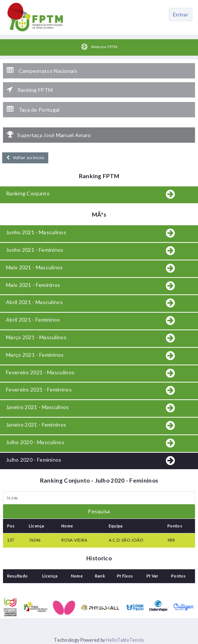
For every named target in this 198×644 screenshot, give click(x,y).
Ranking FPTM (30, 90)
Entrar (181, 14)
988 (171, 540)
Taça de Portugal (33, 109)
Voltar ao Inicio (25, 157)
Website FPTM (99, 47)
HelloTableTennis (125, 640)
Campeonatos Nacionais (42, 71)
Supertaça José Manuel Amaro (49, 135)
